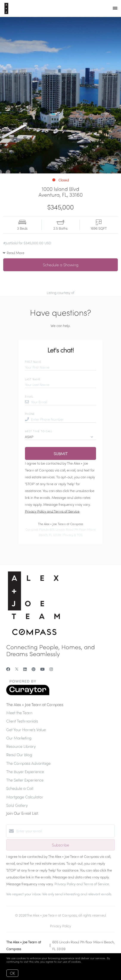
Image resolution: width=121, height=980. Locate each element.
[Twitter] (17, 669)
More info (88, 961)
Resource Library (21, 746)
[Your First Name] (60, 367)
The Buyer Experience (25, 772)
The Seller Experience (25, 780)
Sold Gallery (17, 805)
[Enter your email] (65, 831)
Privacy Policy (60, 926)
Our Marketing (19, 738)
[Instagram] (51, 669)
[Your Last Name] (60, 385)
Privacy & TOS (73, 535)
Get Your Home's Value (26, 729)
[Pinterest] (33, 669)
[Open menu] (115, 8)
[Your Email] (64, 402)
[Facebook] (8, 669)
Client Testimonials (22, 721)
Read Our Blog (19, 755)
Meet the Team (19, 713)
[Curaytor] (28, 694)
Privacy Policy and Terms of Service (52, 511)
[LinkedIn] (25, 669)
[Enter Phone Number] (64, 419)
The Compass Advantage (28, 763)
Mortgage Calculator (25, 797)
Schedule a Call (20, 788)
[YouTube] (42, 669)
